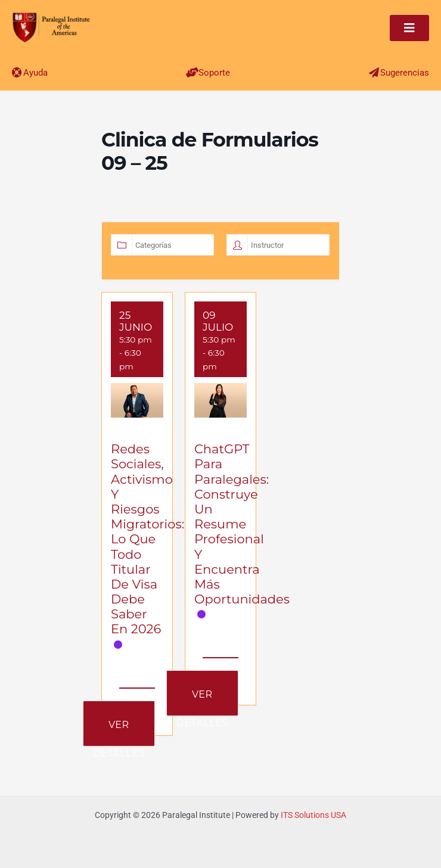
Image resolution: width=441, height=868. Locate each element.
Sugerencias (405, 73)
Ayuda (35, 73)
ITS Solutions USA (313, 815)
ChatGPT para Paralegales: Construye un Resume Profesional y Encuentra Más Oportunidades (242, 524)
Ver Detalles (119, 732)
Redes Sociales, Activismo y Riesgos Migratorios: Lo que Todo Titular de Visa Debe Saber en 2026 (147, 539)
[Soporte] (192, 72)
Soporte (214, 73)
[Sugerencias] (374, 72)
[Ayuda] (17, 72)
